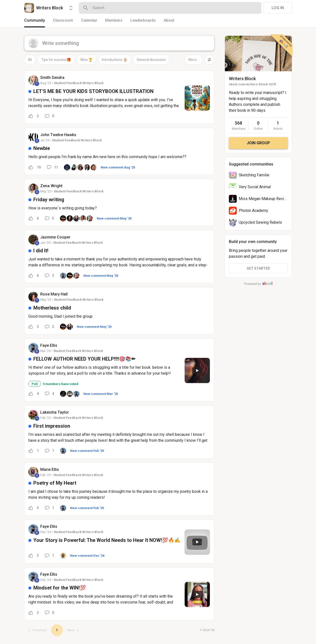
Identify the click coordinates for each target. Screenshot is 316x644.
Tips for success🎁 (56, 60)
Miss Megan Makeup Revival (264, 199)
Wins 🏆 (86, 60)
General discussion (151, 60)
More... (194, 60)
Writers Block (242, 79)
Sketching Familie (254, 175)
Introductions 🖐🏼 (115, 60)
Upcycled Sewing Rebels (260, 222)
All (30, 60)
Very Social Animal (255, 187)
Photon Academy (253, 211)
